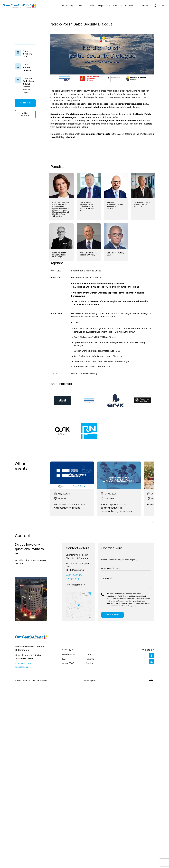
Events (83, 6)
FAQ (64, 659)
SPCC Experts (115, 6)
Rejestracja (25, 103)
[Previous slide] (146, 522)
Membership (69, 6)
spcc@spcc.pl (73, 579)
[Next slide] (153, 522)
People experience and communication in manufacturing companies (116, 508)
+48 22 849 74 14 (74, 575)
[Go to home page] (31, 638)
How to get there (74, 585)
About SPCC (131, 6)
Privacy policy (90, 680)
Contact (144, 6)
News (93, 6)
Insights (101, 6)
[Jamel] (151, 681)
